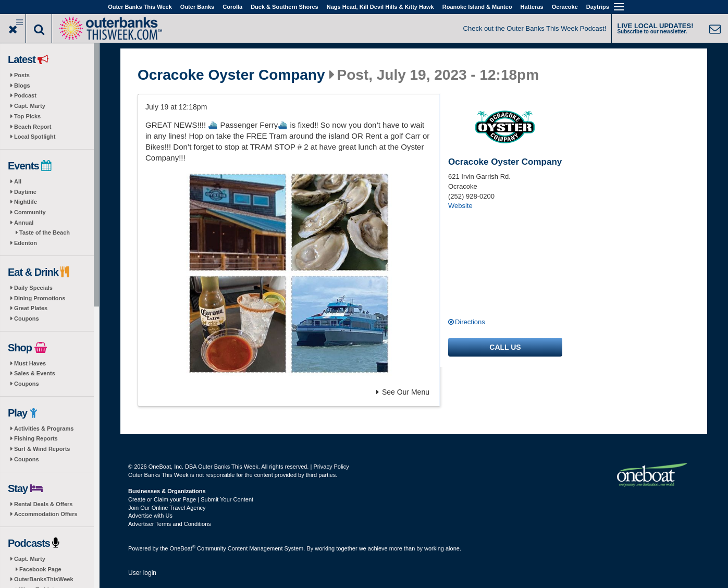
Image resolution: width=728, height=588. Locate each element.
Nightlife (26, 202)
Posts (22, 75)
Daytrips (598, 7)
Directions (470, 322)
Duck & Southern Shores (285, 7)
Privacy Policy (331, 467)
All (18, 181)
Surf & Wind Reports (42, 449)
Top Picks (27, 116)
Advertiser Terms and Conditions (170, 524)
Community (30, 212)
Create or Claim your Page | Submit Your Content (191, 499)
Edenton (26, 243)
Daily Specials (33, 288)
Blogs (22, 85)
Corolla (232, 7)
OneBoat (183, 548)
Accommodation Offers (46, 514)
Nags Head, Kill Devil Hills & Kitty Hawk (380, 7)
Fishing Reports (36, 438)
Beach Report (33, 127)
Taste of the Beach (45, 232)
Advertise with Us (150, 516)
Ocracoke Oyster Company (231, 75)
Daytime (25, 192)
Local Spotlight (35, 137)
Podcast (25, 95)
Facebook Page (40, 569)
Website (460, 206)
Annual (24, 223)
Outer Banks (197, 7)
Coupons (27, 318)
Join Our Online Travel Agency (167, 508)
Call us (505, 347)
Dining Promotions (40, 298)
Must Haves (30, 363)
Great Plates (31, 308)
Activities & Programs (44, 428)
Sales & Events (35, 373)
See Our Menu (403, 392)
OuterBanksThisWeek (44, 579)
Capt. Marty (30, 106)
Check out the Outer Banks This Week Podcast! (535, 28)
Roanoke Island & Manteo (477, 7)
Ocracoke (565, 7)
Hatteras (532, 7)
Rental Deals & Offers (43, 504)
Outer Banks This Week (140, 7)
